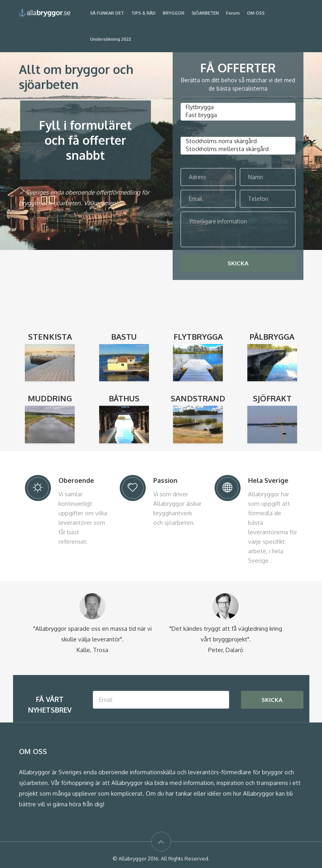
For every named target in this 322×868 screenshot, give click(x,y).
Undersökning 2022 (111, 39)
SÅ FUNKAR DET (107, 13)
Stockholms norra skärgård (238, 141)
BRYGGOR (174, 13)
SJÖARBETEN (205, 13)
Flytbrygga (238, 107)
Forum (233, 13)
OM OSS (256, 13)
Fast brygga (238, 115)
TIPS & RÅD (143, 13)
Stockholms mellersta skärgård (238, 149)
